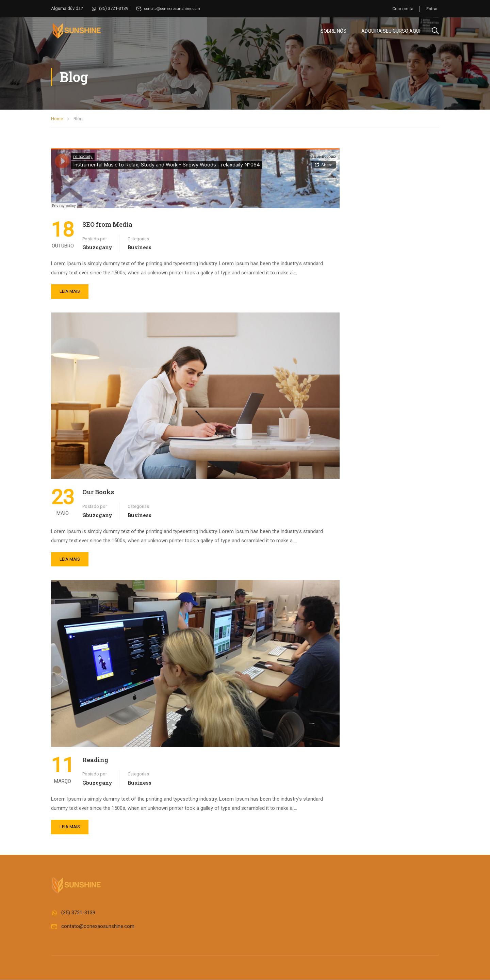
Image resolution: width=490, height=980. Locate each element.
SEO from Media (107, 225)
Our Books (98, 493)
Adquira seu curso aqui (391, 31)
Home (57, 119)
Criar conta (402, 8)
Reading (95, 760)
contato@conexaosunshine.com (172, 8)
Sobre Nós (333, 31)
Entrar (432, 8)
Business (140, 248)
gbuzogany (97, 248)
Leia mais (70, 292)
